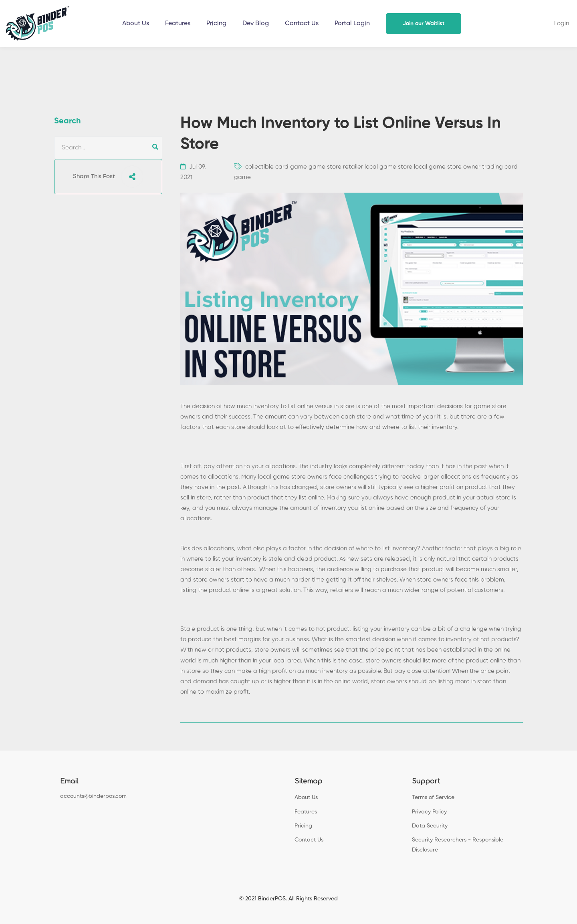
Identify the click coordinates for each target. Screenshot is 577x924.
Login (562, 23)
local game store (388, 167)
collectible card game (276, 167)
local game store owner (447, 167)
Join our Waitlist (424, 24)
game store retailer (336, 167)
